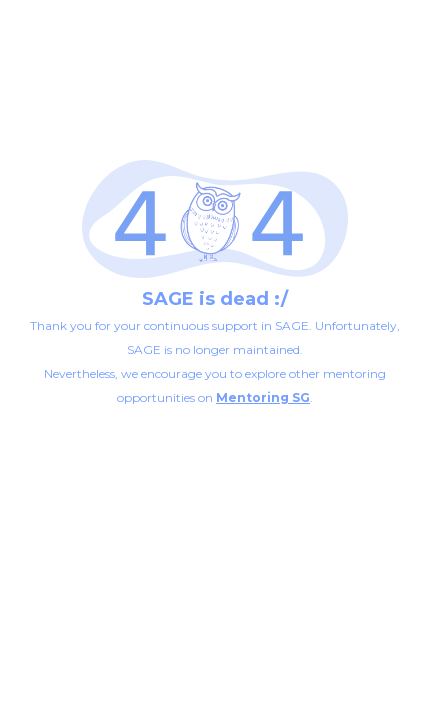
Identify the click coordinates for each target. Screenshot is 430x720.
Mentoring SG (263, 397)
